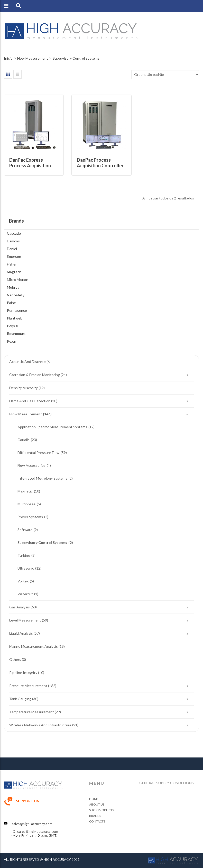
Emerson (14, 256)
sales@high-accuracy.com (32, 824)
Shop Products (101, 810)
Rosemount (16, 334)
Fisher (12, 264)
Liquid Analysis (21, 633)
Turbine (24, 555)
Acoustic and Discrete (27, 362)
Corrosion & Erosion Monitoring (35, 375)
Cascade (14, 233)
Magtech (14, 272)
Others (15, 659)
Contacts (97, 821)
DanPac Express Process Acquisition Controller (30, 166)
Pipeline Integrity (23, 673)
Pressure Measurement (28, 686)
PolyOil (13, 326)
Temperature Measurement (32, 712)
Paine (11, 303)
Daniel (12, 249)
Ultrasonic (26, 568)
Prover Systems (30, 517)
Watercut (25, 594)
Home (94, 799)
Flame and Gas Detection (30, 401)
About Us (97, 804)
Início (8, 58)
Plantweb (15, 318)
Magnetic (25, 491)
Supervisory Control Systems (42, 542)
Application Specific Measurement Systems (52, 427)
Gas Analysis (20, 607)
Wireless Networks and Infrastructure (40, 725)
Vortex (23, 581)
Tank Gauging (20, 699)
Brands (95, 816)
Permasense (17, 310)
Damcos (13, 241)
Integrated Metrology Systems (42, 478)
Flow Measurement (33, 58)
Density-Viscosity (24, 388)
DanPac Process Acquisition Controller (100, 163)
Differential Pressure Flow (38, 453)
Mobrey (13, 287)
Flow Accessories (31, 465)
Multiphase (26, 504)
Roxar (12, 341)
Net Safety (16, 295)
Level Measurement (25, 620)
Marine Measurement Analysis (34, 646)
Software (25, 530)
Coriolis (24, 440)
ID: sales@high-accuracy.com (35, 832)
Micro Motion (18, 280)
